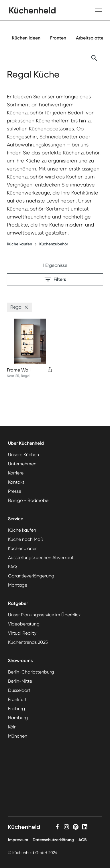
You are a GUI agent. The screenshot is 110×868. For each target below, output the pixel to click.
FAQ (12, 567)
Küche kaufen (19, 244)
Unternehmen (22, 464)
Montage (18, 585)
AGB (83, 840)
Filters (55, 279)
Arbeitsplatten (91, 38)
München (18, 736)
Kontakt (16, 482)
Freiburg (16, 709)
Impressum (18, 840)
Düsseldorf (19, 690)
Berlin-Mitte (20, 681)
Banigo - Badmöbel (29, 500)
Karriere (16, 473)
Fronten (58, 38)
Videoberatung (24, 624)
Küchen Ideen (26, 38)
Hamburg (18, 718)
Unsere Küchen (23, 455)
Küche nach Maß (25, 539)
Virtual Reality (22, 633)
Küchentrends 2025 (28, 642)
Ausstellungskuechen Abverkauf (41, 558)
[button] (26, 307)
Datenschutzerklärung (53, 840)
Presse (15, 491)
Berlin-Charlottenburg (31, 672)
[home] (32, 10)
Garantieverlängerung (31, 576)
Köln (12, 727)
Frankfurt (17, 699)
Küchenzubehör (54, 244)
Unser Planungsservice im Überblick (44, 615)
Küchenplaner (22, 548)
